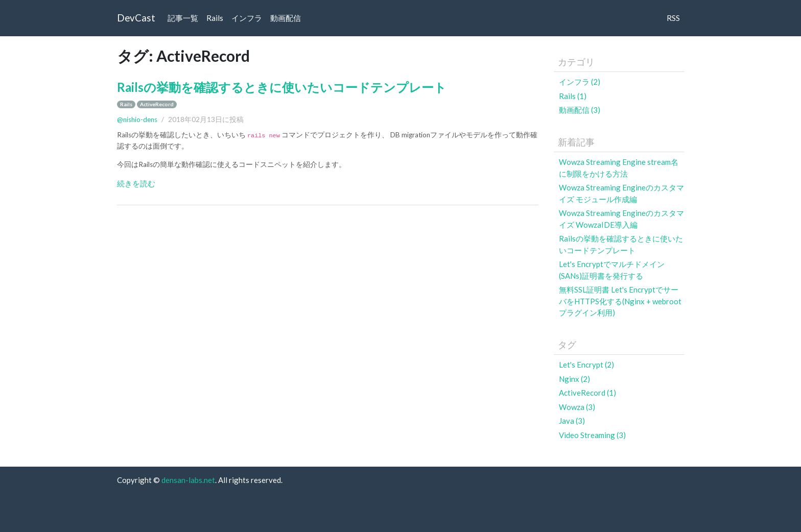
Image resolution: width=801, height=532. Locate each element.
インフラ (247, 18)
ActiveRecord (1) (587, 393)
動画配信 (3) (580, 110)
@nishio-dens (137, 119)
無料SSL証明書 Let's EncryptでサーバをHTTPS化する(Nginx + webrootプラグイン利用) (620, 301)
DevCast (136, 18)
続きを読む (136, 183)
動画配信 (286, 18)
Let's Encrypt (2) (586, 365)
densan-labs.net (188, 480)
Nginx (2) (574, 379)
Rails (215, 18)
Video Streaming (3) (592, 435)
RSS (673, 18)
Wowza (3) (577, 407)
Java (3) (572, 421)
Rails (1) (573, 96)
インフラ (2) (580, 82)
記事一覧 (183, 18)
